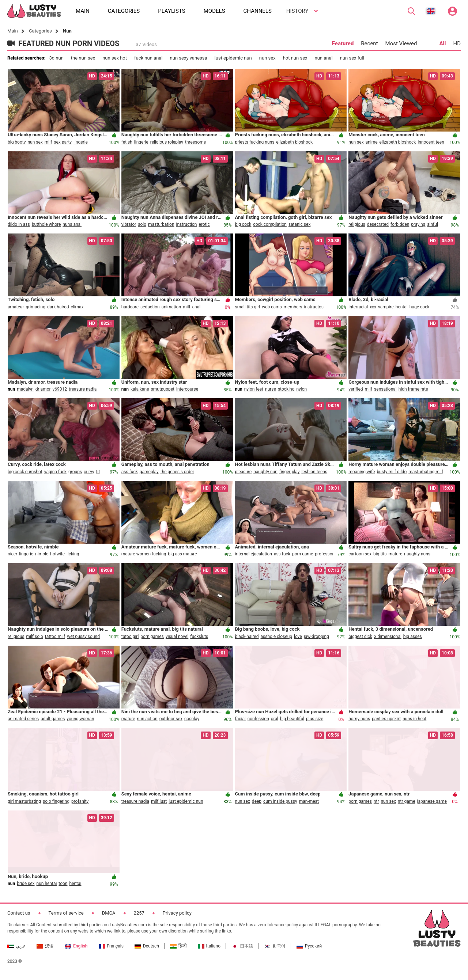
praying (418, 224)
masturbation (161, 224)
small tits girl (248, 307)
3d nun (56, 58)
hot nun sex (295, 58)
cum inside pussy (280, 801)
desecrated (378, 224)
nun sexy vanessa (189, 58)
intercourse (187, 389)
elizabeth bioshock (294, 142)
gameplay (149, 472)
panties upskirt (386, 719)
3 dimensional (388, 637)
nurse (271, 389)
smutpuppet (163, 389)
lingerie (81, 142)
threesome (195, 142)
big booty (17, 142)
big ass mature (182, 554)
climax (77, 307)
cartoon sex (360, 554)
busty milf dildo (392, 472)
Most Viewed (401, 43)
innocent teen (431, 142)
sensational (385, 389)
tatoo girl (130, 637)
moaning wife (362, 472)
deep (257, 801)
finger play (290, 472)
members (293, 307)
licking (73, 554)
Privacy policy (177, 913)
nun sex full (352, 58)
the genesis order (177, 472)
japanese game (432, 801)
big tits (380, 554)
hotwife (57, 554)
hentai (402, 307)
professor (324, 554)
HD (457, 43)
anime (372, 142)
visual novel (177, 637)
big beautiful (292, 719)
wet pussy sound (83, 637)
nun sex (267, 58)
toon (63, 884)
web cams (272, 307)
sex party (63, 142)
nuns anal (72, 224)
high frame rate (413, 389)
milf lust (159, 801)
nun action (147, 719)
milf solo (34, 637)
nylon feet (254, 389)
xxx (373, 307)
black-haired (247, 637)
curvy (89, 472)
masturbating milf (426, 472)
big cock (243, 224)
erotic (204, 224)
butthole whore (46, 224)
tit (98, 472)
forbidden (400, 224)
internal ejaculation (254, 554)
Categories (40, 31)
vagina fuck (55, 472)
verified (356, 389)
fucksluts (199, 637)
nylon (301, 389)
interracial (358, 307)
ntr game (407, 801)
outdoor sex (171, 719)
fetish (127, 142)
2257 (139, 913)
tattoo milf (55, 637)
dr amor (43, 389)
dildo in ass (19, 224)
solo (142, 224)
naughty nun (265, 472)
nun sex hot (115, 58)
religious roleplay (167, 142)
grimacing (36, 307)
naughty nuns (417, 554)
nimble (42, 554)
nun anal (323, 58)
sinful (432, 224)
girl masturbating (24, 801)
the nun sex (83, 58)
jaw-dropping (316, 637)
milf (48, 142)
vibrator (129, 224)
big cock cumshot (25, 472)
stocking (286, 389)
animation (171, 307)
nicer (12, 554)
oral (275, 719)
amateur (16, 307)
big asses (413, 637)
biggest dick (360, 637)
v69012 (60, 389)
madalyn (25, 389)
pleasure (244, 472)
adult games (53, 719)
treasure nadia (83, 389)
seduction (150, 307)
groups (75, 472)
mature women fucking (144, 554)
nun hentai (47, 884)
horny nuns (359, 719)
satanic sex (300, 224)
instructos (314, 307)
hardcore (130, 307)
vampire (386, 307)
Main (13, 31)
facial (240, 719)
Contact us (19, 913)
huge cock (420, 307)
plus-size (315, 719)
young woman (80, 719)
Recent (369, 43)
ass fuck (130, 472)
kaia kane (140, 389)
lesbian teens (314, 472)
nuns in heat (414, 719)
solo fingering (56, 801)
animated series (23, 719)
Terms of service (66, 913)
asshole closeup (277, 637)
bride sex (26, 884)
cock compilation (270, 224)
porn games (152, 637)
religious (357, 224)
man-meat (309, 801)
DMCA (109, 913)
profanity (80, 801)
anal (197, 307)
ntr (376, 801)
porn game (303, 554)
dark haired (58, 307)
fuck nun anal (148, 58)
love (298, 637)
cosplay (192, 719)
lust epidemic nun (233, 58)
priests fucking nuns (255, 142)
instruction (187, 224)
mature (395, 554)
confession (258, 719)
